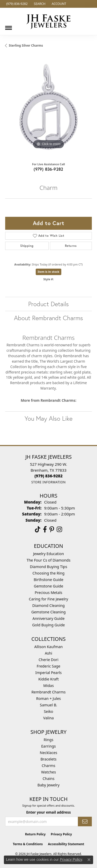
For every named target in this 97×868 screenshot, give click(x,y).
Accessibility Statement (66, 844)
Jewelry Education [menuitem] (48, 554)
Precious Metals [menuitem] (48, 593)
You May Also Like (48, 418)
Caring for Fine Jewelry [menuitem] (49, 599)
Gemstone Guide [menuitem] (49, 586)
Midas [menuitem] (48, 686)
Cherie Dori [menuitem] (48, 660)
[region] (48, 107)
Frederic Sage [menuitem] (48, 666)
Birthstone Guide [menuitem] (48, 580)
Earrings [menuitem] (48, 746)
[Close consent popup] (89, 860)
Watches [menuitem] (48, 772)
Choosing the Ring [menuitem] (49, 573)
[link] (16, 4)
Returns (71, 246)
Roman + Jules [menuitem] (48, 698)
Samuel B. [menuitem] (48, 705)
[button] (39, 4)
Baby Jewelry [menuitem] (48, 785)
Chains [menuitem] (49, 779)
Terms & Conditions (28, 844)
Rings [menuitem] (48, 740)
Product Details (48, 304)
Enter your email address (48, 812)
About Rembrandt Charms (48, 318)
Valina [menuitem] (48, 718)
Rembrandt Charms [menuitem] (48, 692)
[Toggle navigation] (9, 26)
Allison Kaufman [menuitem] (49, 647)
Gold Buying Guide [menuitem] (48, 625)
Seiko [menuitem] (48, 711)
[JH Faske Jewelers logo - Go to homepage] (49, 21)
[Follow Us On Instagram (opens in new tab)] (59, 529)
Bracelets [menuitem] (48, 759)
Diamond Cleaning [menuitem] (48, 605)
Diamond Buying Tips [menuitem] (48, 567)
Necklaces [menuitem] (48, 753)
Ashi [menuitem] (48, 653)
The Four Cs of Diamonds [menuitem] (49, 560)
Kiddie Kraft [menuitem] (48, 679)
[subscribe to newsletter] (85, 822)
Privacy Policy (61, 834)
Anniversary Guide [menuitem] (48, 618)
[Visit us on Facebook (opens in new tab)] (45, 529)
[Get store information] (48, 482)
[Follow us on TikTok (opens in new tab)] (38, 529)
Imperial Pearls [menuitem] (49, 673)
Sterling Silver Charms (26, 45)
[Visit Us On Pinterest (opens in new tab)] (52, 529)
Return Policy (35, 834)
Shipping (27, 246)
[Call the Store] (48, 476)
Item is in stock (49, 272)
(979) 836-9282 (48, 169)
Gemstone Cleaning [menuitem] (48, 612)
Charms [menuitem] (48, 766)
